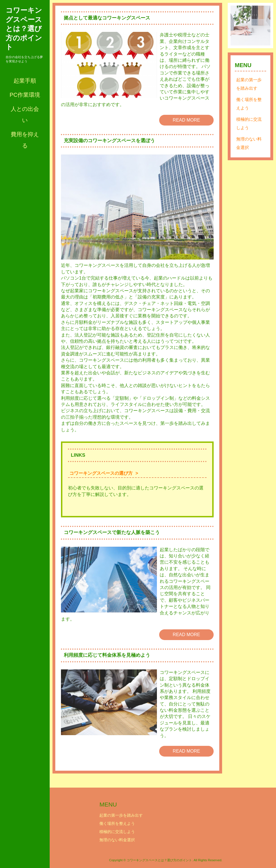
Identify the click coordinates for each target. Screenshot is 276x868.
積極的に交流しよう (249, 123)
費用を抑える (25, 140)
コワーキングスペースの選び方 (101, 473)
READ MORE (186, 120)
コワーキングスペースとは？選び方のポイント (24, 28)
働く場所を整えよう (249, 104)
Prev (238, 26)
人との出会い (25, 115)
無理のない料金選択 (249, 143)
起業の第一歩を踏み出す (249, 84)
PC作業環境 (25, 95)
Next (263, 26)
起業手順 (25, 81)
